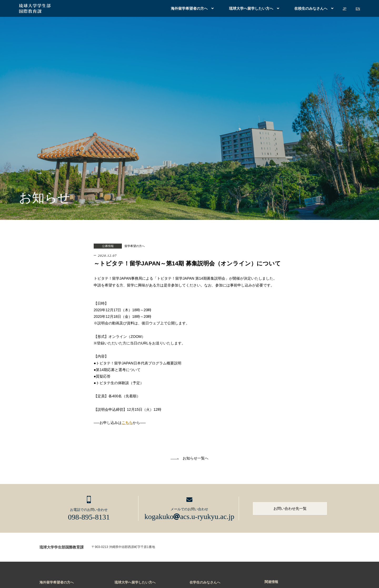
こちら (127, 423)
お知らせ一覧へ (196, 458)
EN (358, 9)
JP (345, 9)
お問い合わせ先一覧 (290, 508)
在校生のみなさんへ (311, 8)
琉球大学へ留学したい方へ (251, 8)
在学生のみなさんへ (205, 582)
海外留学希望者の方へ (189, 8)
